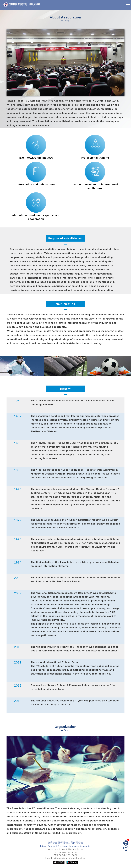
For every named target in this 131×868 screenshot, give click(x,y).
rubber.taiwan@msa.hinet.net (70, 858)
